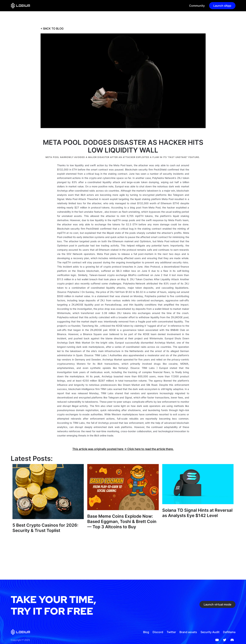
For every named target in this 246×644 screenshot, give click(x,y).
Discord (158, 632)
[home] (20, 6)
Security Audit (210, 632)
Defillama (229, 632)
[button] (196, 6)
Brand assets (188, 632)
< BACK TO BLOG (52, 28)
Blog (146, 632)
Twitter (171, 632)
